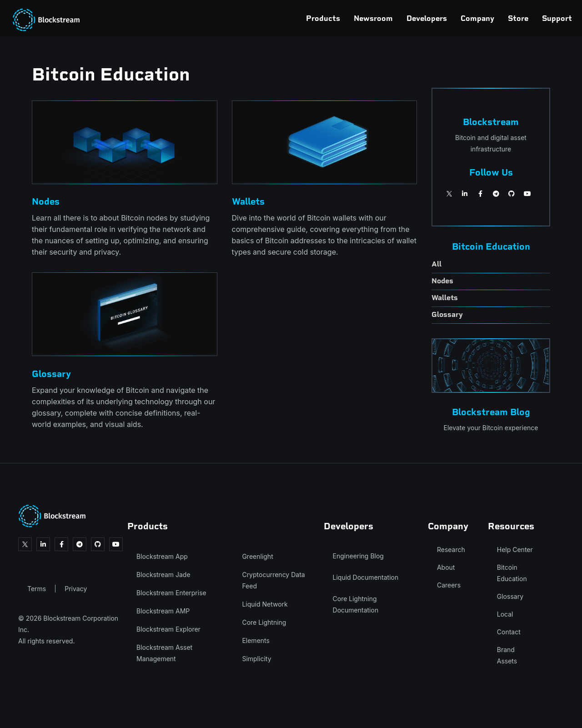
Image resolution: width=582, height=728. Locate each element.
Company (435, 18)
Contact (509, 632)
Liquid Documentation (366, 577)
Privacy (76, 589)
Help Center (515, 550)
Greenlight (257, 556)
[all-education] (491, 265)
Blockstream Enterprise (171, 593)
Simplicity (256, 659)
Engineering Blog (358, 556)
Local (505, 614)
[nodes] (491, 282)
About (446, 567)
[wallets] (491, 299)
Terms (37, 589)
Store (476, 18)
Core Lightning (264, 622)
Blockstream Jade (163, 575)
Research (451, 550)
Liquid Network (265, 604)
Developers (384, 18)
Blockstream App (162, 556)
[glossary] (491, 315)
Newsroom (331, 18)
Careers (449, 585)
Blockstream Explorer (168, 629)
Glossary (510, 596)
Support (515, 18)
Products (281, 18)
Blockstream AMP (163, 611)
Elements (256, 640)
